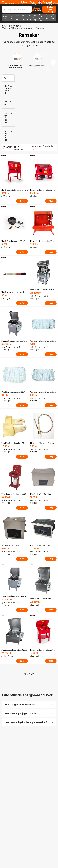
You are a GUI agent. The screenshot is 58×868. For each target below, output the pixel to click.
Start (5, 26)
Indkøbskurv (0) (49, 9)
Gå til (51, 610)
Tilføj (22, 201)
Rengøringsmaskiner (23, 28)
